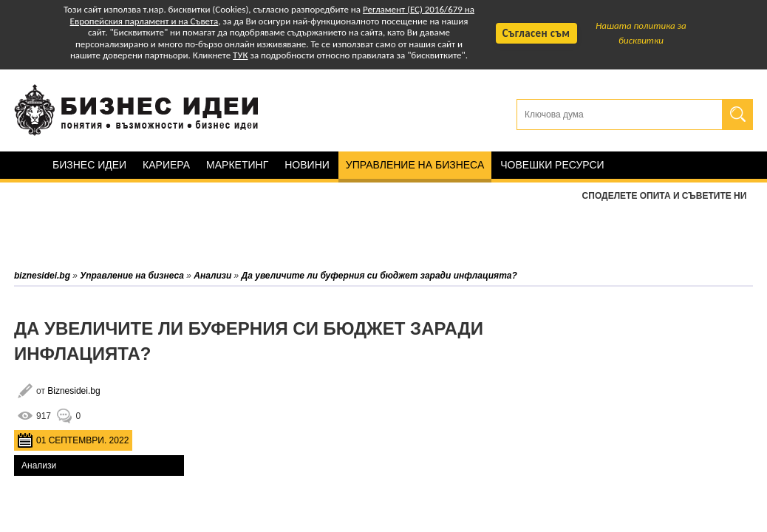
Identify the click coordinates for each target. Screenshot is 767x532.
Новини (307, 165)
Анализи (39, 465)
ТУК (240, 55)
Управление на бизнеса (415, 165)
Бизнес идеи (89, 165)
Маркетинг (237, 165)
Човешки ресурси (552, 165)
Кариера (166, 165)
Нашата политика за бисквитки (641, 33)
